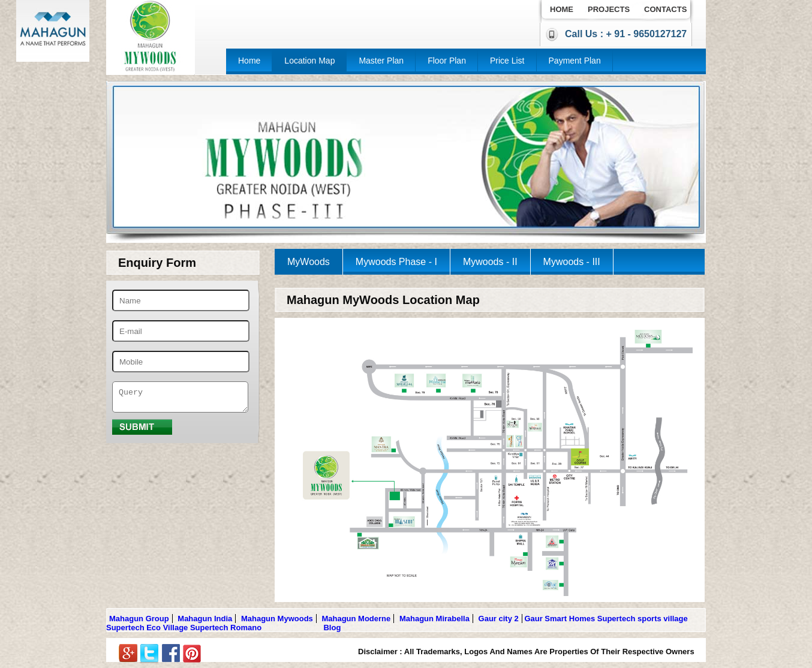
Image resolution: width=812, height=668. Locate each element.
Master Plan (381, 61)
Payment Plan (575, 61)
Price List (507, 61)
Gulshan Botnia (293, 628)
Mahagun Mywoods (277, 619)
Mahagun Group (139, 619)
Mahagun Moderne (356, 619)
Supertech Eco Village (147, 628)
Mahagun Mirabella (434, 619)
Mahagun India (205, 619)
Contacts (665, 9)
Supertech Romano (226, 628)
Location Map (309, 61)
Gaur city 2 (499, 619)
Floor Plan (447, 61)
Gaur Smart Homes (560, 619)
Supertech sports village (643, 619)
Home (562, 9)
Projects (609, 9)
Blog (332, 628)
